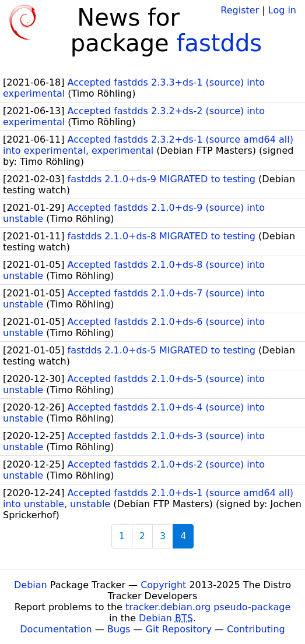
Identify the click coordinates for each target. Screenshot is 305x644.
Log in (282, 10)
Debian (31, 585)
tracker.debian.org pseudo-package (208, 607)
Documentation (56, 629)
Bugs (119, 629)
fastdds (219, 43)
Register (240, 10)
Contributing (256, 629)
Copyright (163, 585)
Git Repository (179, 629)
